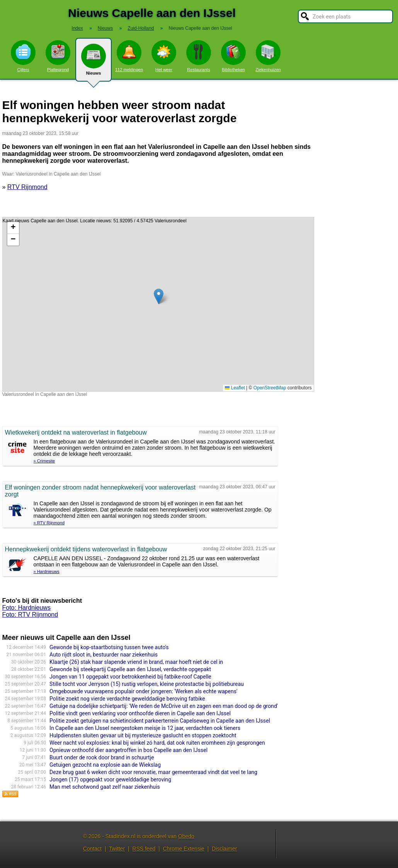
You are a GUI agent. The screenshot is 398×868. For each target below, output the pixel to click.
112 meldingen (129, 56)
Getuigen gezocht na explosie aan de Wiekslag (105, 765)
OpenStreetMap (270, 388)
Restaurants (199, 56)
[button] (159, 296)
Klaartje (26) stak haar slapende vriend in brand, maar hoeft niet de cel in (136, 662)
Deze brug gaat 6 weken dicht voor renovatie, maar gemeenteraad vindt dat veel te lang (153, 772)
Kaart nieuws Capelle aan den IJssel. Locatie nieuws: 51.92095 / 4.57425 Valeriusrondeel (157, 304)
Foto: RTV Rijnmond (30, 615)
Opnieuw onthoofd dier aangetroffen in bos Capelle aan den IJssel (128, 750)
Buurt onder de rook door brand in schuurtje (102, 757)
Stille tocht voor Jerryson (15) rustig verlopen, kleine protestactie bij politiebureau (147, 684)
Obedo (186, 836)
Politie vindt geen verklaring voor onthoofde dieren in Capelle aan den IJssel (140, 713)
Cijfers (23, 56)
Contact (92, 849)
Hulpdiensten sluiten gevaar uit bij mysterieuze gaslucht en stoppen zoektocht (143, 735)
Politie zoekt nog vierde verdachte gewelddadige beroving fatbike (127, 699)
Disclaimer (224, 849)
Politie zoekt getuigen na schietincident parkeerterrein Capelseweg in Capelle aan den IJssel (160, 721)
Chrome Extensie (183, 849)
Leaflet (235, 388)
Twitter (117, 849)
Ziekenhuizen (268, 56)
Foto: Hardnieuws (26, 608)
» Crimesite (44, 461)
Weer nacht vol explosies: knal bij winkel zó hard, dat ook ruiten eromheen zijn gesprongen (157, 743)
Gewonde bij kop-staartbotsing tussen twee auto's (109, 647)
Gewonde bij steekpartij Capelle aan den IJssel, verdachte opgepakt (130, 669)
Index (77, 28)
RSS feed (144, 849)
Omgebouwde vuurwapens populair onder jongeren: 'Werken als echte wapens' (143, 691)
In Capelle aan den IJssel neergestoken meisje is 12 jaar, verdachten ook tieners (145, 728)
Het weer (164, 56)
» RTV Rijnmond (49, 523)
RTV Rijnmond (27, 187)
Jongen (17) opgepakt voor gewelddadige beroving (110, 779)
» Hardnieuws (47, 571)
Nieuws (94, 63)
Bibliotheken (233, 56)
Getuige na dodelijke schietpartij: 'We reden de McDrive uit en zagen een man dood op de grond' (164, 706)
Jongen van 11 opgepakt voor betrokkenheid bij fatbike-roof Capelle (130, 677)
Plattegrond (58, 56)
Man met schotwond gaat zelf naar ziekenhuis (105, 787)
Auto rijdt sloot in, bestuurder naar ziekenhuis (104, 655)
